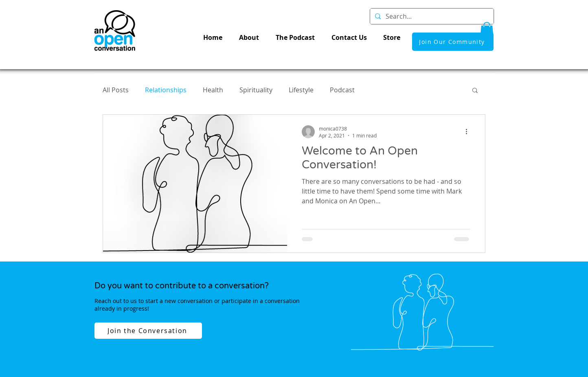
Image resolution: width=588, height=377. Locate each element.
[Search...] (431, 16)
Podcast (342, 90)
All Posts (116, 90)
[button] (487, 31)
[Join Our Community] (453, 42)
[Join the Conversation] (148, 331)
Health (213, 90)
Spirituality (256, 90)
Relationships (166, 90)
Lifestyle (301, 90)
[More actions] (469, 132)
